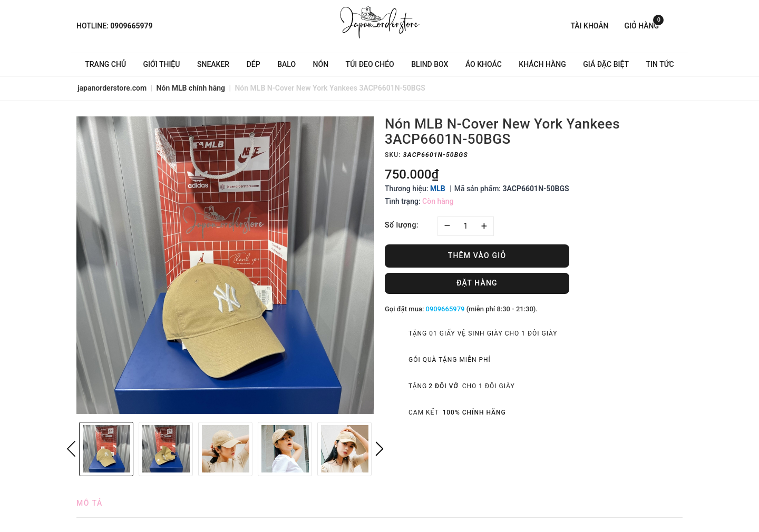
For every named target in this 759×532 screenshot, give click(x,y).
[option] (225, 265)
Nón (321, 64)
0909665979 (131, 26)
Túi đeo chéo (370, 64)
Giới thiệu (162, 64)
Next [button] (379, 449)
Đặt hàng (477, 283)
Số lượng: (402, 225)
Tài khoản (589, 26)
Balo (286, 64)
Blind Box (430, 64)
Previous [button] (71, 449)
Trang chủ (105, 64)
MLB (438, 189)
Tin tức (660, 64)
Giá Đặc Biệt (606, 64)
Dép (254, 64)
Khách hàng (542, 64)
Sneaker (213, 64)
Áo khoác (484, 64)
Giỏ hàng (644, 25)
